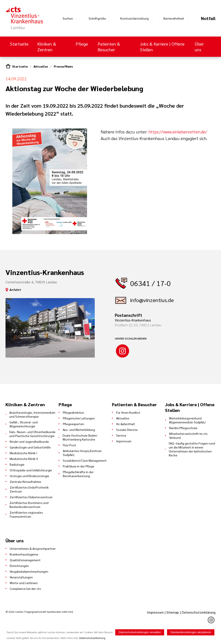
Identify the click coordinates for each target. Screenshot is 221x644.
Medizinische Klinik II (24, 459)
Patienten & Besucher (109, 47)
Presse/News (63, 66)
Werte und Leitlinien (24, 583)
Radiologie (17, 464)
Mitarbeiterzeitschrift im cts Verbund (188, 435)
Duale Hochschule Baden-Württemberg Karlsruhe (80, 437)
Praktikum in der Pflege (79, 466)
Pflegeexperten (73, 424)
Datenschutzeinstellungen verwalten (140, 632)
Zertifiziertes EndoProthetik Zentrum (29, 489)
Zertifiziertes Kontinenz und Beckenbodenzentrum (29, 505)
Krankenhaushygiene (24, 554)
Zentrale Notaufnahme (25, 482)
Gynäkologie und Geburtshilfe (30, 447)
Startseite (19, 44)
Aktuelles (41, 66)
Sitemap (173, 612)
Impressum (124, 441)
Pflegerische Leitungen (79, 418)
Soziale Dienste (127, 430)
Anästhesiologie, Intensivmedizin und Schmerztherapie (32, 414)
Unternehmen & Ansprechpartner (33, 548)
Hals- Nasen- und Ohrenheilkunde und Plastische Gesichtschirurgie (32, 434)
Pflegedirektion (73, 412)
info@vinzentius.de (152, 300)
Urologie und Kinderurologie (29, 476)
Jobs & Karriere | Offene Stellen (162, 47)
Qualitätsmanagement (25, 560)
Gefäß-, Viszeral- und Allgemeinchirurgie (24, 424)
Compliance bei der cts (25, 589)
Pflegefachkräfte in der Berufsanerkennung (78, 474)
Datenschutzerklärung (199, 612)
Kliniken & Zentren (47, 47)
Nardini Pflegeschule (183, 428)
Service (121, 435)
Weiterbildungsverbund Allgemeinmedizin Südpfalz (187, 420)
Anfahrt (15, 290)
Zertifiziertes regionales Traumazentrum (26, 514)
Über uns (199, 47)
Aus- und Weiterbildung (79, 430)
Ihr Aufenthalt (126, 424)
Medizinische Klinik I (23, 453)
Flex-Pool (69, 445)
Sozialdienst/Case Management (85, 460)
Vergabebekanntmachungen (29, 571)
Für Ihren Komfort (128, 412)
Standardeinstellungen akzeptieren (191, 632)
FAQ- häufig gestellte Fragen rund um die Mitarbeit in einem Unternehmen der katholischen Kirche (192, 449)
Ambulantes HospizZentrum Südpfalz (82, 453)
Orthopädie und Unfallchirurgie (31, 470)
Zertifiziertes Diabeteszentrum (31, 497)
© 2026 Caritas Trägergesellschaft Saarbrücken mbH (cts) (39, 612)
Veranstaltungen (21, 577)
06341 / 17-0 (150, 283)
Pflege (82, 44)
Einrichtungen (19, 566)
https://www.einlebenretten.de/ (178, 132)
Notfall (208, 18)
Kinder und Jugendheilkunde (29, 441)
